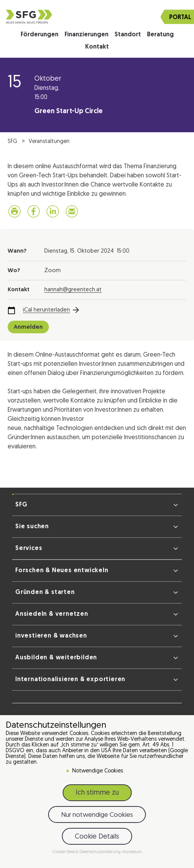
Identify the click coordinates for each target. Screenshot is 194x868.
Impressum (132, 852)
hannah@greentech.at (73, 290)
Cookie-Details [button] (66, 852)
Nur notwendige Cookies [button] (97, 815)
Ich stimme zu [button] (97, 793)
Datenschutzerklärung (101, 852)
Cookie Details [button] (97, 837)
